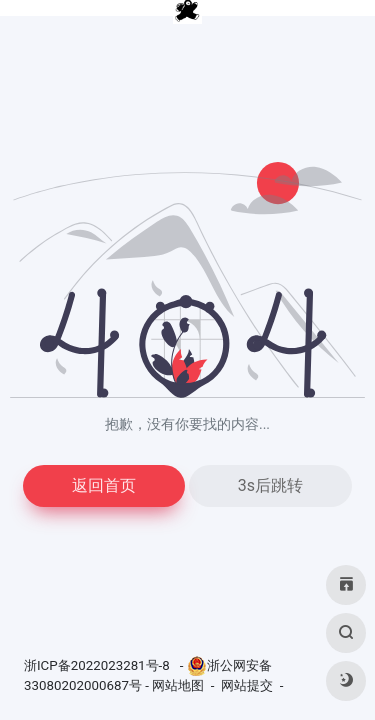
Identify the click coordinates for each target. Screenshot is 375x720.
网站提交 (247, 685)
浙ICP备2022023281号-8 (98, 665)
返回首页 (104, 485)
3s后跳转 (270, 485)
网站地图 (178, 685)
